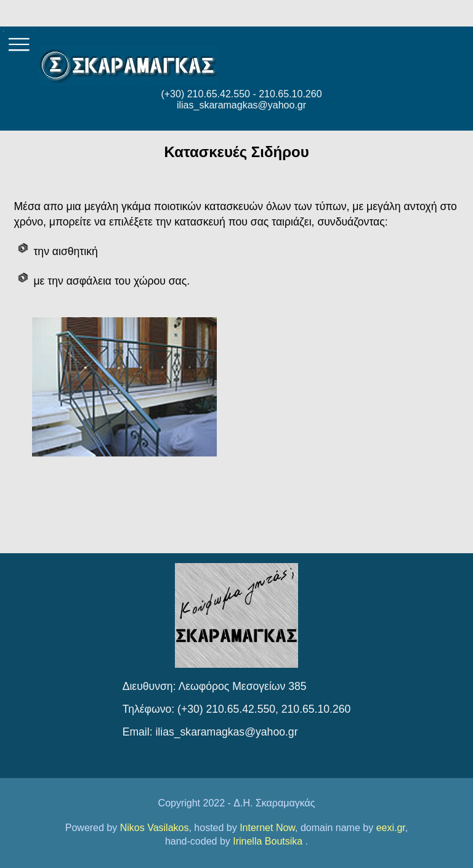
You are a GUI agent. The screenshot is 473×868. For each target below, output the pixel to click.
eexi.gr (391, 828)
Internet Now (267, 828)
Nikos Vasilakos (155, 828)
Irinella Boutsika (269, 841)
